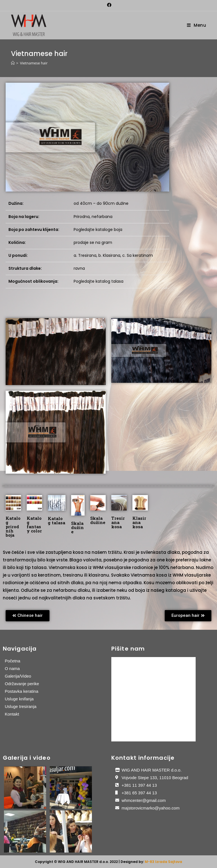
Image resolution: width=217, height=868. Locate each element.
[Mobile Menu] (197, 25)
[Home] (13, 63)
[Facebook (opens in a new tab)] (108, 5)
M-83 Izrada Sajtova (163, 862)
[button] (28, 616)
